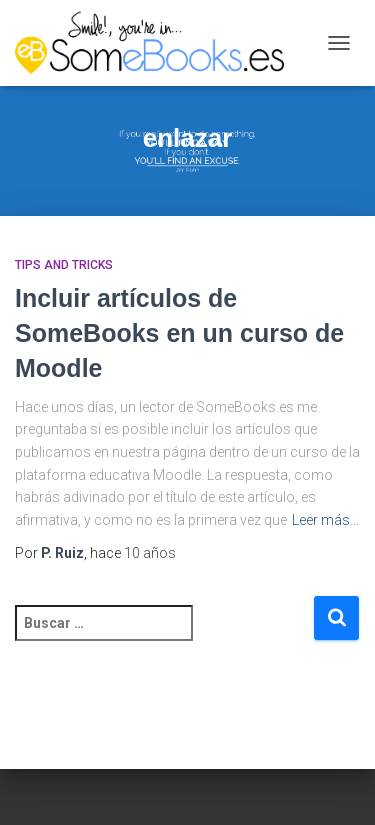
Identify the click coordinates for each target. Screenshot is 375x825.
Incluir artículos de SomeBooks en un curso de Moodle (179, 333)
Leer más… (325, 520)
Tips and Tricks (64, 265)
